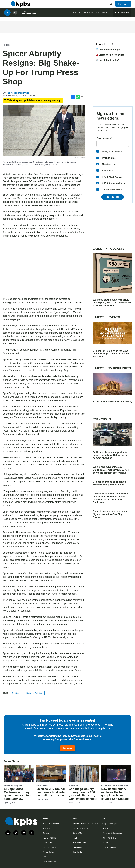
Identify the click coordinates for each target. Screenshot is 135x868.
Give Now (123, 4)
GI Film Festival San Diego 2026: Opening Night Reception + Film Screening (111, 354)
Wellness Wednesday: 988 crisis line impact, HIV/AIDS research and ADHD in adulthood (113, 303)
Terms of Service (49, 862)
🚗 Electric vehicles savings (110, 55)
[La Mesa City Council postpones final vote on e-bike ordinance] (51, 774)
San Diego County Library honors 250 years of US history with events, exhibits (83, 794)
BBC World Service (30, 14)
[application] (44, 267)
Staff (44, 857)
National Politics (34, 693)
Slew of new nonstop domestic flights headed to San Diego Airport (110, 514)
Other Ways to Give (110, 838)
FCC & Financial (49, 838)
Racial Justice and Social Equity (115, 785)
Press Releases (49, 847)
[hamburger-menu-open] (6, 4)
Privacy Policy (48, 852)
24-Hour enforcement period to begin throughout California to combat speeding (110, 455)
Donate (67, 748)
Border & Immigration (13, 785)
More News (13, 761)
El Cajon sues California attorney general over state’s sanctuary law (18, 794)
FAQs (75, 838)
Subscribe (113, 197)
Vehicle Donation (109, 847)
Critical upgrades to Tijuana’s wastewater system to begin (109, 483)
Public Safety (42, 785)
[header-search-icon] (111, 4)
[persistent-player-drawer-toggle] (122, 13)
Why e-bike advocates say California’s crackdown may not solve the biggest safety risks (111, 470)
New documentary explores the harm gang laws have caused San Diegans (115, 794)
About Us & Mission (51, 824)
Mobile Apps (48, 843)
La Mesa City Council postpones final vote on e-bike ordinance (51, 792)
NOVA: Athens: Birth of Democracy (113, 402)
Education (73, 785)
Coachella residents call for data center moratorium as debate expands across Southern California (111, 498)
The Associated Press (18, 93)
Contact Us (77, 833)
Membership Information (112, 833)
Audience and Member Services (86, 824)
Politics (7, 45)
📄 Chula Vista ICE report (108, 50)
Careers (46, 833)
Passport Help (78, 847)
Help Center (77, 852)
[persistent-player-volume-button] (15, 13)
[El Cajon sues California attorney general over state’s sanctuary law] (19, 774)
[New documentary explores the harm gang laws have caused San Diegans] (116, 774)
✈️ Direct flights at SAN (108, 60)
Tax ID (105, 843)
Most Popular (103, 419)
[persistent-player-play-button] (7, 13)
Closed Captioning (80, 828)
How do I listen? (79, 843)
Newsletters (47, 828)
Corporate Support (110, 824)
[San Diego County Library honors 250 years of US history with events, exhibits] (84, 774)
